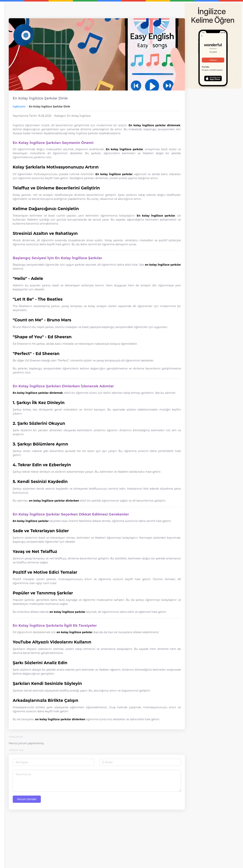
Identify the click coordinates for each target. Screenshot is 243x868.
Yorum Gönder (73, 852)
